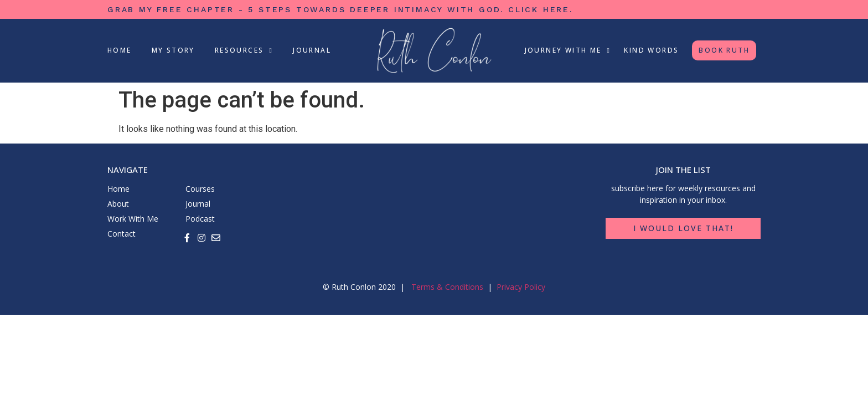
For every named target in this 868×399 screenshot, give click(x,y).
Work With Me (133, 219)
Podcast (200, 219)
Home (120, 50)
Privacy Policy (521, 287)
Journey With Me (568, 50)
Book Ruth (724, 50)
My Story (173, 50)
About (118, 204)
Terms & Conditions (447, 287)
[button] (683, 228)
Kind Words (651, 50)
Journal (312, 50)
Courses (200, 189)
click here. (541, 9)
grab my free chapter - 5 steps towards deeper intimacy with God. (308, 9)
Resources (244, 50)
